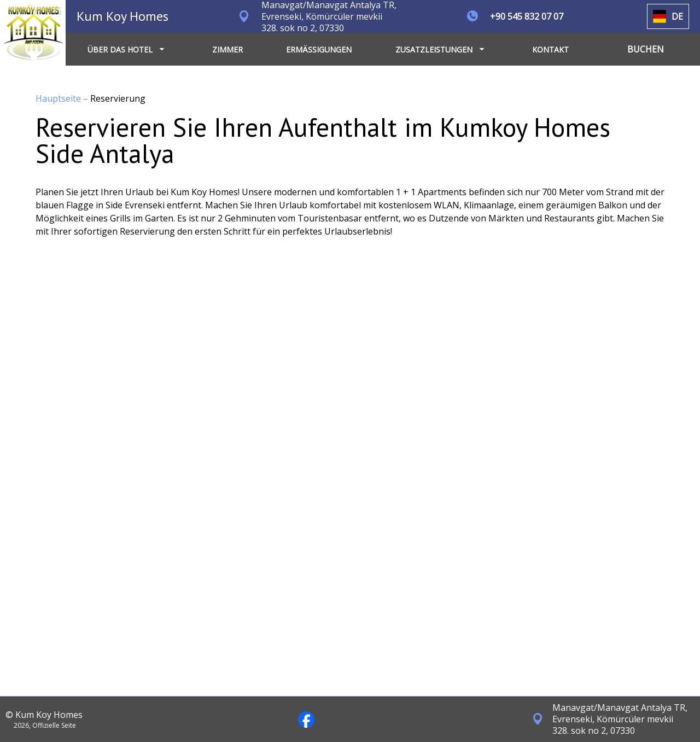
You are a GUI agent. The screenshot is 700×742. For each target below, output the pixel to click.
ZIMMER (227, 49)
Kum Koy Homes (122, 16)
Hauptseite (59, 98)
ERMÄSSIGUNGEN (319, 49)
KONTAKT (550, 49)
